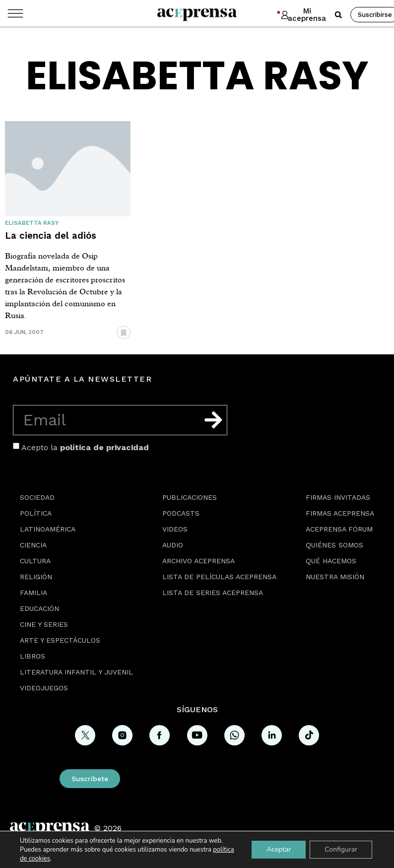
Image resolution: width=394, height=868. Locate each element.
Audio (173, 545)
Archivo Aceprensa (198, 561)
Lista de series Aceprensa (213, 593)
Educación (39, 608)
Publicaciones (190, 497)
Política (36, 513)
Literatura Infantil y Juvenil (76, 672)
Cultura (35, 561)
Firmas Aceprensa (340, 513)
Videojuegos (44, 688)
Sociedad (37, 497)
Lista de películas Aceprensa (219, 577)
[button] (338, 15)
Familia (33, 593)
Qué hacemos (331, 561)
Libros (33, 656)
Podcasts (181, 513)
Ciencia (33, 545)
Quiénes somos (334, 545)
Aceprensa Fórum (339, 529)
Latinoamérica (48, 529)
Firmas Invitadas (338, 497)
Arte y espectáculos (60, 640)
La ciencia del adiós (51, 235)
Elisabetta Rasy (32, 223)
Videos (175, 529)
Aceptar (279, 849)
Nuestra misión (335, 577)
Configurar (341, 849)
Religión (36, 577)
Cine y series (44, 624)
